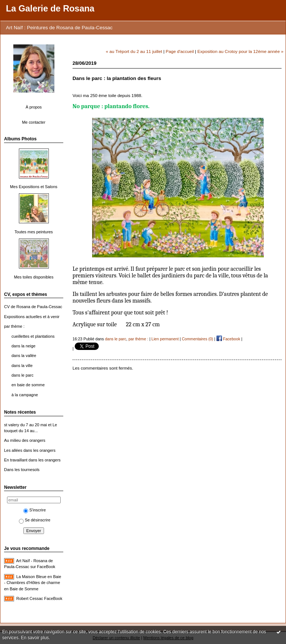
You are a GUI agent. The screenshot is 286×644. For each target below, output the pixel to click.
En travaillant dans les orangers (32, 460)
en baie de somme (28, 385)
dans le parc (22, 375)
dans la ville (22, 366)
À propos (34, 107)
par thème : (14, 326)
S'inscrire (35, 510)
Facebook (228, 339)
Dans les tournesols (22, 470)
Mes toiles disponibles (34, 277)
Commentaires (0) (197, 339)
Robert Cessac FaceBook (39, 598)
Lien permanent (165, 339)
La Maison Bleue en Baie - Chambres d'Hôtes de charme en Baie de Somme (33, 583)
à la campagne (25, 395)
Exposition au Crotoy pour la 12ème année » (240, 51)
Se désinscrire (35, 520)
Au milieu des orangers (25, 440)
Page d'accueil (180, 51)
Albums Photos (20, 139)
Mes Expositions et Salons (34, 187)
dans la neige (23, 346)
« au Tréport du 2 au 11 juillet (134, 51)
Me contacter (33, 122)
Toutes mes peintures (34, 232)
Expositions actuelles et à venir (32, 317)
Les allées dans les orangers (30, 450)
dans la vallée (24, 356)
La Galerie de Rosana (50, 9)
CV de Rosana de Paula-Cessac (33, 307)
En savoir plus (35, 638)
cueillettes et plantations (33, 336)
